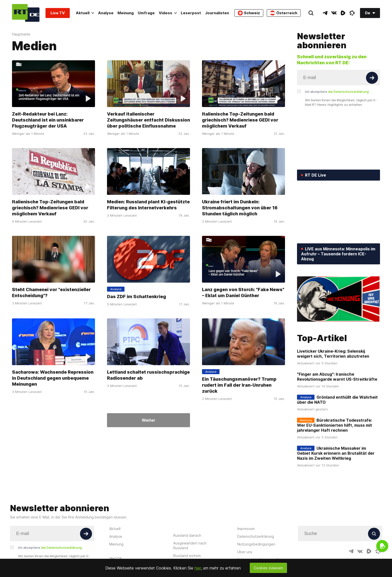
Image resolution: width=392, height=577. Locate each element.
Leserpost (191, 13)
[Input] (338, 78)
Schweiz (249, 13)
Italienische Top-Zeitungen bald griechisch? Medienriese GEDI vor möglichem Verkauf (240, 120)
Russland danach (187, 535)
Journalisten (217, 13)
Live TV (58, 13)
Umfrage (146, 13)
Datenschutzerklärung (256, 536)
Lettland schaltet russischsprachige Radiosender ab (148, 375)
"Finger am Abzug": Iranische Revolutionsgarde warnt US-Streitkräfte (337, 377)
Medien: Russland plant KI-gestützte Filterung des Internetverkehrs (148, 205)
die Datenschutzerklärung (348, 92)
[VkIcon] (334, 13)
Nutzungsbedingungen (256, 544)
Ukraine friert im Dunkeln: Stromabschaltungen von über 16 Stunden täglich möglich (240, 208)
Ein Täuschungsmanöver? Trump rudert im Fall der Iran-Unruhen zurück (239, 385)
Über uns (245, 552)
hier (198, 568)
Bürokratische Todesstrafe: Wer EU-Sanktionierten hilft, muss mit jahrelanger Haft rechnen (334, 425)
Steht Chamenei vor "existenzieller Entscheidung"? (51, 292)
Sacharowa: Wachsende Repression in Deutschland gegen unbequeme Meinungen (53, 378)
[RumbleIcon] (343, 13)
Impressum (246, 529)
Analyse (106, 13)
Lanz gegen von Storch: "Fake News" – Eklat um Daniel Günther (243, 292)
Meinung (126, 13)
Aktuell (85, 13)
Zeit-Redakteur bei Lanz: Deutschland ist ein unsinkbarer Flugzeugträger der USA (48, 120)
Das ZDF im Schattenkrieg (136, 296)
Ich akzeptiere (337, 92)
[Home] (26, 13)
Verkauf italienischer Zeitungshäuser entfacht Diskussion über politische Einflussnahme (148, 120)
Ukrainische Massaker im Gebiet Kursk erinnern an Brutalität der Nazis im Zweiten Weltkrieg (336, 453)
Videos (168, 13)
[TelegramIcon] (325, 13)
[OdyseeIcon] (352, 13)
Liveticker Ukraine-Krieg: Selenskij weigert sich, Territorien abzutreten (333, 354)
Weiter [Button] (148, 420)
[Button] (372, 78)
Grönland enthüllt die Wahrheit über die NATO (337, 400)
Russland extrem (187, 556)
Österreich (284, 13)
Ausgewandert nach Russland (190, 545)
